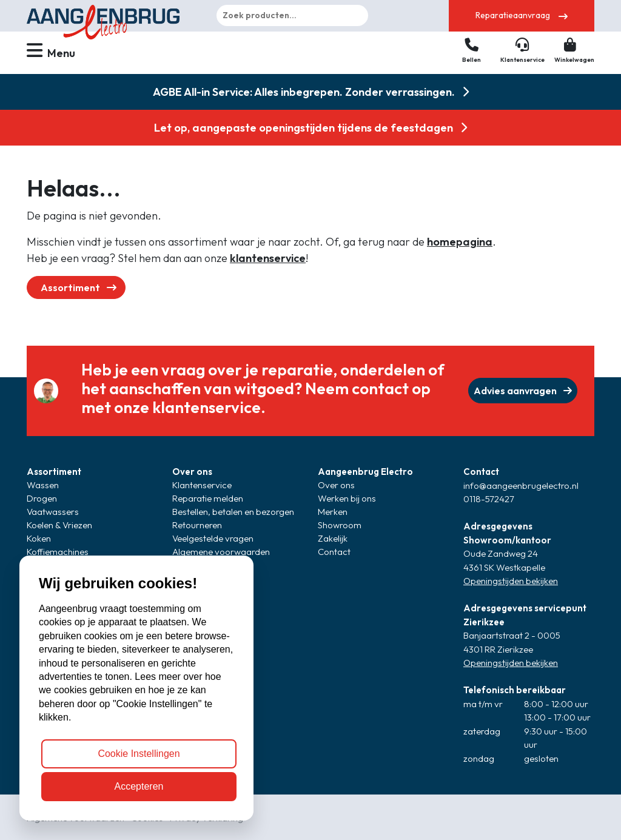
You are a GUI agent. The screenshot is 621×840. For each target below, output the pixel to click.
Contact (334, 552)
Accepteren (139, 786)
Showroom (340, 525)
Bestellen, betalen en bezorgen (233, 512)
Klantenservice (202, 485)
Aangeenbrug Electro (365, 472)
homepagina (460, 242)
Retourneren (197, 525)
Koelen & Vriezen (59, 525)
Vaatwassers (53, 512)
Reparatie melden (208, 498)
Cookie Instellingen (139, 754)
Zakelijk (333, 538)
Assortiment (79, 287)
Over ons (192, 472)
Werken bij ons (347, 498)
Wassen (43, 485)
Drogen (42, 498)
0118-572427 (489, 499)
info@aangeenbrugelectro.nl (521, 486)
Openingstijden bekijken (511, 581)
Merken (333, 512)
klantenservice (268, 258)
